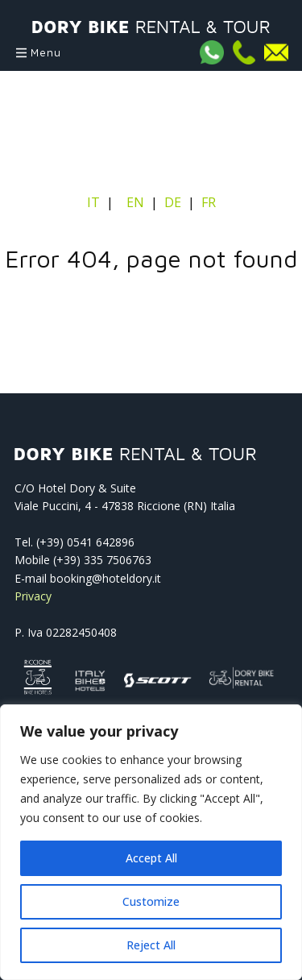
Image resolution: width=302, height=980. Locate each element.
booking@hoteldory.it (105, 578)
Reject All (151, 945)
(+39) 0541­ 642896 (85, 542)
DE (173, 202)
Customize (151, 901)
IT (95, 202)
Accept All (151, 858)
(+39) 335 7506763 (102, 560)
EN (135, 202)
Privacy (33, 596)
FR (209, 202)
